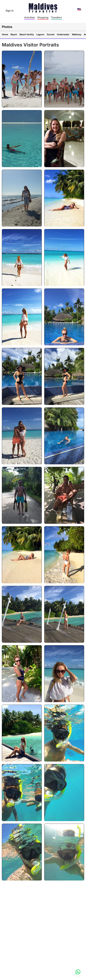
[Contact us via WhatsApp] (78, 972)
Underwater (63, 34)
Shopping (43, 17)
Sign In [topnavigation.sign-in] (10, 11)
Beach (14, 34)
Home (5, 34)
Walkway (77, 34)
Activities (29, 17)
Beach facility (27, 34)
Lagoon (40, 34)
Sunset (51, 34)
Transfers (56, 17)
